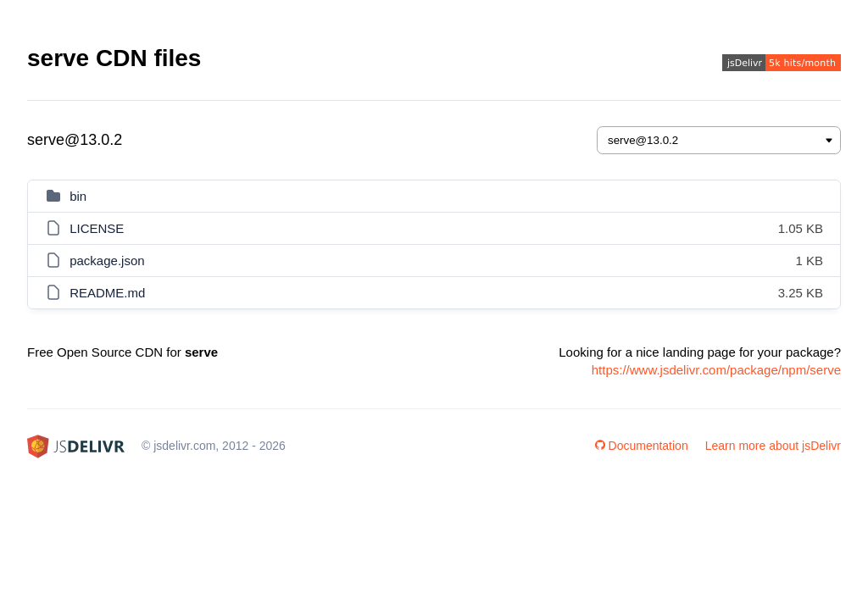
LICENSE (97, 228)
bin (78, 196)
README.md (107, 293)
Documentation (642, 446)
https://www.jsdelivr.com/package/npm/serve (716, 370)
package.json (107, 261)
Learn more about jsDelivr (773, 446)
